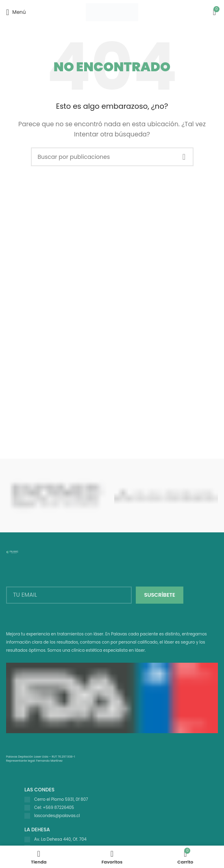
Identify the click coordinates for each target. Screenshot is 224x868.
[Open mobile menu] (16, 12)
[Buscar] (112, 157)
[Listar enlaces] (116, 800)
